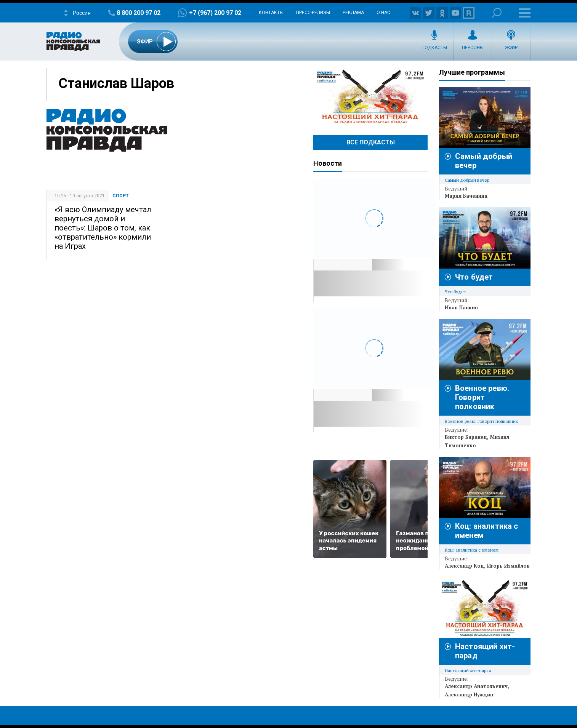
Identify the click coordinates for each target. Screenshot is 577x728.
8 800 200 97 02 (139, 13)
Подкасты (434, 48)
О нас (383, 13)
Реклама (353, 13)
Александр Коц (464, 566)
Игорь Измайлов (508, 566)
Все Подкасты (371, 142)
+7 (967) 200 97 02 (215, 13)
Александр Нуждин (469, 694)
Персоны (473, 48)
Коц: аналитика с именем (472, 550)
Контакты (271, 13)
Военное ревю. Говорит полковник (482, 397)
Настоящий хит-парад (370, 97)
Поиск (497, 13)
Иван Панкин (461, 307)
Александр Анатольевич (476, 686)
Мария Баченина (466, 196)
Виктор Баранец (466, 437)
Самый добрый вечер (467, 180)
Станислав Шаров (116, 83)
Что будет (474, 277)
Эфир (511, 48)
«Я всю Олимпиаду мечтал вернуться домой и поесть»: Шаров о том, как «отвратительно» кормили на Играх (103, 228)
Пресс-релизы (313, 13)
